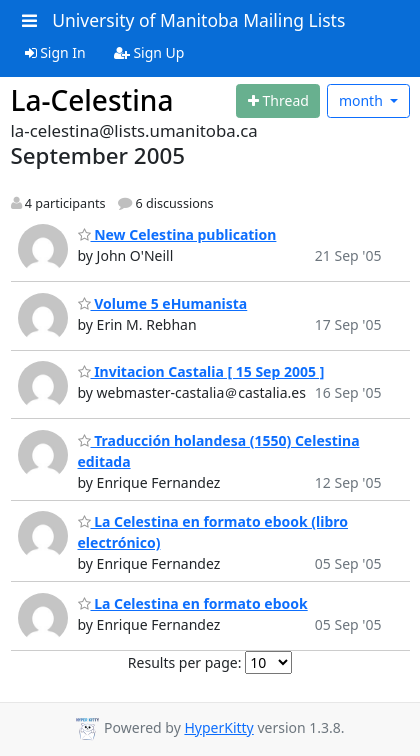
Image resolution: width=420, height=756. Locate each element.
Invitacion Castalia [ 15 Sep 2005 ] (201, 371)
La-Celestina (92, 100)
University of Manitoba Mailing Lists (198, 20)
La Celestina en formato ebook (193, 603)
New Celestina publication (177, 234)
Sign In (55, 52)
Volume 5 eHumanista (163, 303)
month (363, 100)
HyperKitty (218, 727)
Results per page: (185, 662)
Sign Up (149, 52)
